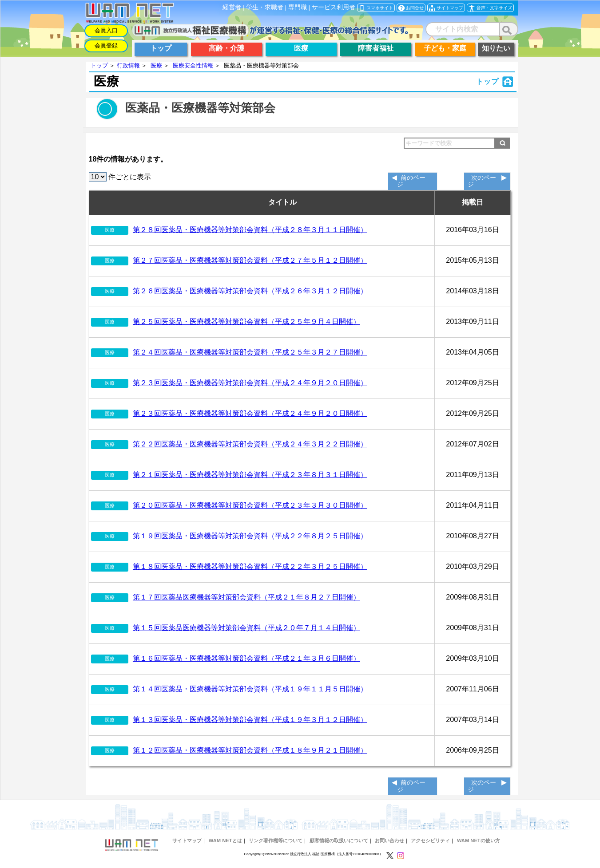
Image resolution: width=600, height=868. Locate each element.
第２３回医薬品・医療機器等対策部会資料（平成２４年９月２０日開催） (250, 383)
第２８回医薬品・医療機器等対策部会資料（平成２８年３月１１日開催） (250, 230)
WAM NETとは (225, 840)
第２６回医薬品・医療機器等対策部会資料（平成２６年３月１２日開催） (250, 291)
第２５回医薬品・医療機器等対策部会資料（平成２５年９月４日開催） (246, 322)
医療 (156, 65)
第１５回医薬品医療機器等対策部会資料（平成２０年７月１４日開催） (246, 628)
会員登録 (106, 45)
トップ (99, 65)
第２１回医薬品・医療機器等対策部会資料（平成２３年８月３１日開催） (250, 475)
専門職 (298, 7)
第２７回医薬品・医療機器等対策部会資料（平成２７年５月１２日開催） (250, 260)
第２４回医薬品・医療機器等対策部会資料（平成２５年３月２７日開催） (250, 352)
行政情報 (128, 65)
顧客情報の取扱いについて (339, 840)
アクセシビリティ (430, 840)
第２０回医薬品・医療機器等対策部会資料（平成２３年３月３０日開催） (250, 505)
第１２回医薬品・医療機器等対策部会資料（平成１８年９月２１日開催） (250, 750)
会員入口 (106, 30)
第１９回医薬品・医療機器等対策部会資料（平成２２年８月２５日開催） (250, 536)
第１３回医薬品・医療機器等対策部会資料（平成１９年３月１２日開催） (250, 720)
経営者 (232, 7)
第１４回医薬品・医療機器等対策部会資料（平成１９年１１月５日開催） (250, 689)
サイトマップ (187, 840)
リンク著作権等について (276, 840)
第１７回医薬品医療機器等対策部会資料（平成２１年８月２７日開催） (246, 597)
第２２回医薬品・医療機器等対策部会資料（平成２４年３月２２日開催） (250, 444)
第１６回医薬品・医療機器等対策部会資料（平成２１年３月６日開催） (246, 658)
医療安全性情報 (193, 65)
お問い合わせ (389, 840)
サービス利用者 (334, 7)
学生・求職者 (265, 7)
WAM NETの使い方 (479, 840)
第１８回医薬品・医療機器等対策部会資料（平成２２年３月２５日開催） (250, 566)
